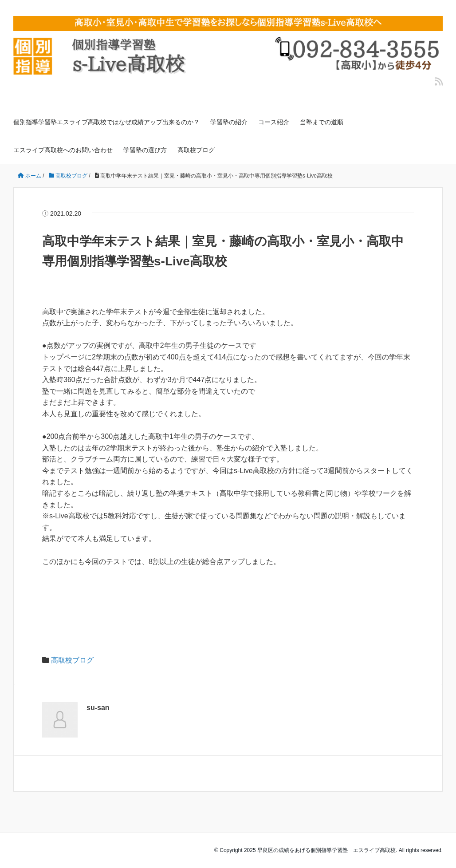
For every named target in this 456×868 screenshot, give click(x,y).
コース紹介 (274, 122)
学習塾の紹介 (229, 122)
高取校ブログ (196, 150)
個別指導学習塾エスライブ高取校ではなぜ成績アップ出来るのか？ (106, 122)
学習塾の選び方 (145, 150)
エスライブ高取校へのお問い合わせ (63, 150)
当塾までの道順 (322, 122)
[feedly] (439, 82)
